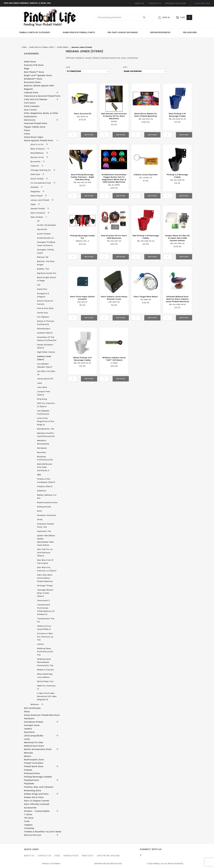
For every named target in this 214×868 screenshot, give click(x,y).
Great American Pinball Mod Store (42, 715)
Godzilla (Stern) (45, 333)
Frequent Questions (176, 3)
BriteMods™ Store (33, 79)
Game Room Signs (34, 137)
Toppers (28, 825)
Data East (36, 174)
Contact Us (155, 3)
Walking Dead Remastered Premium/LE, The (45, 662)
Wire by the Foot (33, 835)
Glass (27, 712)
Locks (27, 739)
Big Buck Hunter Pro (47, 273)
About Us (140, 3)
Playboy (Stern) (45, 486)
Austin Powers (44, 234)
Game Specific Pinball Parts (79, 32)
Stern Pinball (37, 217)
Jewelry (28, 729)
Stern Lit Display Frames (37, 801)
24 (38, 221)
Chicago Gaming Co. (41, 170)
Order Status (71, 856)
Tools (27, 821)
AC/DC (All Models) (47, 225)
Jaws (40, 383)
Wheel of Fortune (45, 670)
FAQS (57, 856)
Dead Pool (42, 289)
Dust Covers (30, 110)
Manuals (28, 753)
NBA (39, 475)
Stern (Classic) (38, 213)
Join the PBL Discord (108, 856)
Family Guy (43, 313)
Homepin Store (32, 725)
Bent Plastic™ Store (34, 72)
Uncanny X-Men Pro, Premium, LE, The (45, 637)
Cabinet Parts (31, 93)
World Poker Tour (45, 681)
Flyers (27, 130)
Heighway (36, 192)
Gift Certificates (32, 708)
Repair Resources (160, 32)
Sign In (164, 17)
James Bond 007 (45, 379)
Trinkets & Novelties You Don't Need (43, 832)
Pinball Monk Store (34, 766)
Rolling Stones (44, 507)
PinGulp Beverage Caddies (38, 777)
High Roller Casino (46, 352)
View (68, 67)
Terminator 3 (43, 601)
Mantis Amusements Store (38, 749)
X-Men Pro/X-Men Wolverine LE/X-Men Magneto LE (47, 696)
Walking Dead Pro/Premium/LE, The (45, 652)
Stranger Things (45, 586)
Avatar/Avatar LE (45, 238)
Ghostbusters (44, 329)
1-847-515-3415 (202, 3)
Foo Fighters (43, 317)
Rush (40, 511)
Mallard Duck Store (34, 746)
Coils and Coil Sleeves (36, 99)
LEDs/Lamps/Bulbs (34, 736)
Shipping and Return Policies (108, 864)
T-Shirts (28, 814)
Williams (35, 704)
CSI (39, 285)
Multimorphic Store (34, 760)
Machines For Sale (34, 742)
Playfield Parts (31, 780)
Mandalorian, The (46, 429)
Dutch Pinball (37, 179)
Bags (27, 68)
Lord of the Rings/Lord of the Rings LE (46, 421)
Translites (29, 828)
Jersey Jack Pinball (40, 200)
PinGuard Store (32, 773)
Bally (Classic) (38, 149)
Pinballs (28, 770)
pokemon (42, 491)
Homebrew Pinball (34, 722)
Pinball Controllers (34, 763)
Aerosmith (42, 229)
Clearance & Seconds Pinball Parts (42, 96)
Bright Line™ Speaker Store (38, 75)
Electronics (30, 120)
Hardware (29, 718)
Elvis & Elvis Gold (45, 308)
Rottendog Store (33, 791)
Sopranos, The (44, 531)
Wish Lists (87, 856)
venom (40, 644)
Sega (33, 204)
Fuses (27, 134)
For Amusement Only (41, 183)
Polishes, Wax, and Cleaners (39, 787)
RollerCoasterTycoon (47, 502)
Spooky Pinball (38, 209)
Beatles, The (43, 269)
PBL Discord (190, 32)
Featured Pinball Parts (36, 123)
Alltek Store (30, 62)
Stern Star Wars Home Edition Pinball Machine (45, 578)
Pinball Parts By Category (35, 32)
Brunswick (36, 162)
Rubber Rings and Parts (36, 794)
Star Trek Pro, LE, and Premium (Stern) (45, 553)
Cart (184, 17)
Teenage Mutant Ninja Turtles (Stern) (45, 593)
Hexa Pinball (37, 196)
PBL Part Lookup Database (123, 32)
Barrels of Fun (38, 157)
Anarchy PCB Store (34, 65)
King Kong (42, 399)
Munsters (42, 452)
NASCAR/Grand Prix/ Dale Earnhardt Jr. (45, 467)
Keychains (29, 732)
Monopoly (42, 448)
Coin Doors (30, 103)
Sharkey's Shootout (46, 515)
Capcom (35, 166)
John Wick (42, 387)
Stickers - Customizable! (37, 811)
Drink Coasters (32, 106)
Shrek (40, 520)
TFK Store (29, 818)
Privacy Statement (51, 864)
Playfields (29, 784)
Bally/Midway (37, 153)
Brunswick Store (32, 82)
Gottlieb (35, 187)
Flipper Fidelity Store (35, 127)
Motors (28, 756)
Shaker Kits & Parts (34, 797)
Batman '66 (43, 257)
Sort (125, 67)
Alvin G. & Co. (37, 144)
